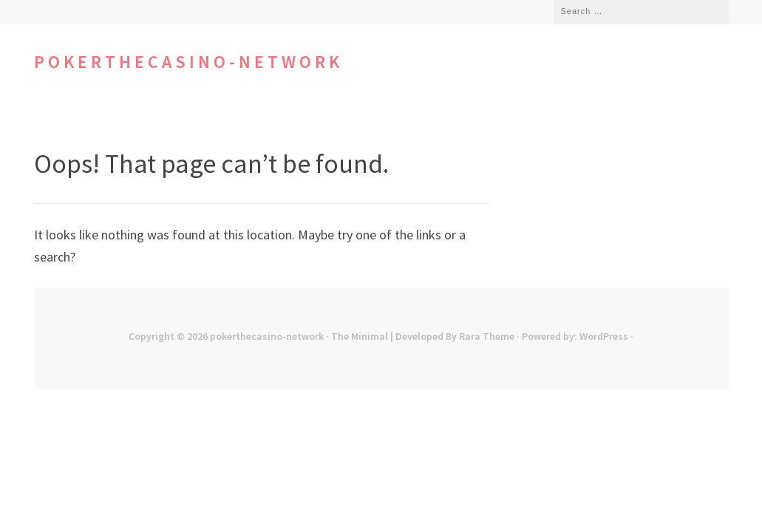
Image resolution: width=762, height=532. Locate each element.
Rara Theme (487, 336)
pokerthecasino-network (188, 62)
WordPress (604, 336)
